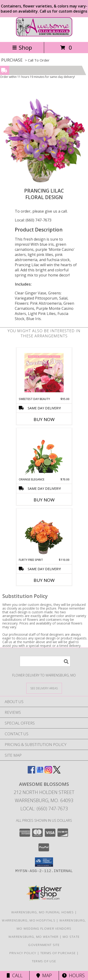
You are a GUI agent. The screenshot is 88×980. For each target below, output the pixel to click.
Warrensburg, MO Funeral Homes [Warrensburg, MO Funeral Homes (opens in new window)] (43, 912)
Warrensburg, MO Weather (34, 937)
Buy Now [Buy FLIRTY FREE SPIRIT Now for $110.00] (44, 580)
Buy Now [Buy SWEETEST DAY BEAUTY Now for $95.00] (44, 419)
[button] (44, 862)
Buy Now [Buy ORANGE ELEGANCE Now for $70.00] (44, 500)
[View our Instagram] (48, 772)
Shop (22, 47)
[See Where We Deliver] (44, 688)
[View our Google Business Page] (40, 772)
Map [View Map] (44, 975)
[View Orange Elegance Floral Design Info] (44, 453)
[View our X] (57, 772)
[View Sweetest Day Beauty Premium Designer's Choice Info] (44, 373)
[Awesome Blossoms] (44, 35)
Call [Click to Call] (15, 975)
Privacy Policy (23, 953)
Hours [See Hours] (73, 975)
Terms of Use (44, 961)
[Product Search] (45, 661)
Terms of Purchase (58, 953)
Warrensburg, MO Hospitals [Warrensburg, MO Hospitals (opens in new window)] (29, 920)
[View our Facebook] (31, 772)
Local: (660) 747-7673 (33, 220)
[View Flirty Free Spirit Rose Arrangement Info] (44, 533)
